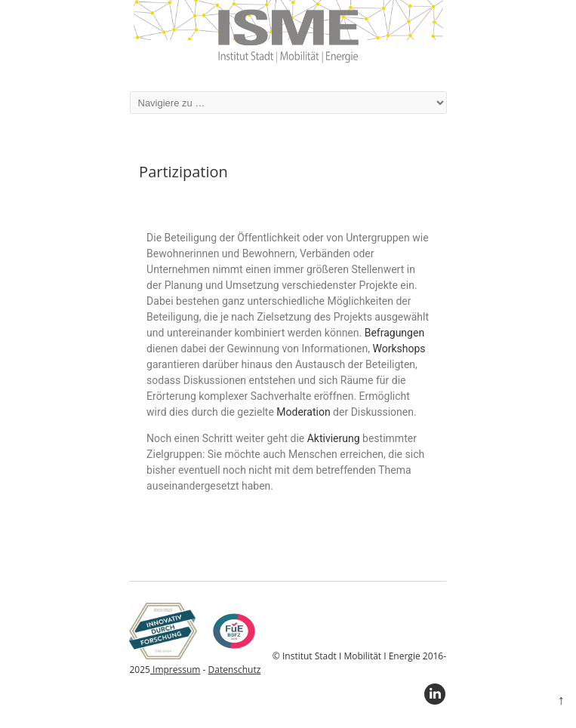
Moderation (303, 412)
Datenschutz (235, 670)
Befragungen (394, 333)
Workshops (399, 349)
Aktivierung (334, 438)
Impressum (175, 670)
